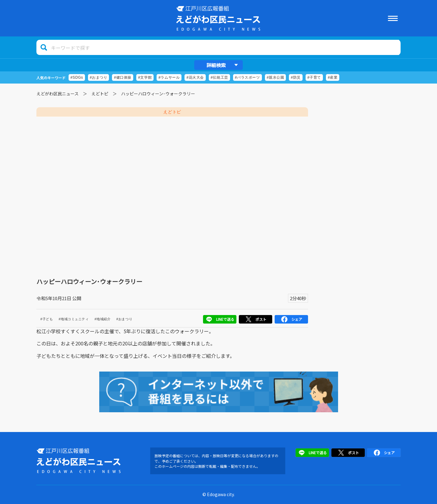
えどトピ (100, 94)
